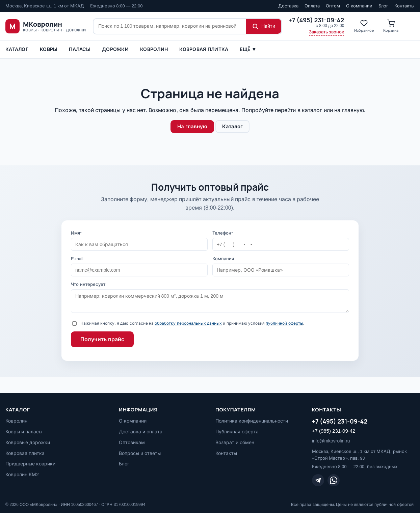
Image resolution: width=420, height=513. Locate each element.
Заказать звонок (327, 32)
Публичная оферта (237, 432)
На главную (192, 126)
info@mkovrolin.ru (331, 441)
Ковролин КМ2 (22, 475)
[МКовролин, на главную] (46, 26)
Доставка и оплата (141, 432)
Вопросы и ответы (140, 453)
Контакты (404, 6)
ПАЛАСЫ (80, 49)
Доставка (288, 6)
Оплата (312, 6)
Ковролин (154, 49)
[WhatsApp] (334, 480)
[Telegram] (318, 480)
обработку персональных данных (188, 323)
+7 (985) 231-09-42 (334, 431)
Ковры (49, 49)
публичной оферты (284, 323)
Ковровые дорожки (28, 442)
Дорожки (115, 49)
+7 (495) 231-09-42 (340, 421)
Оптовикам (132, 442)
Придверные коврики (30, 464)
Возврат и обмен (235, 442)
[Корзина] (391, 26)
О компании (359, 6)
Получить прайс (102, 339)
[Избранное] (364, 26)
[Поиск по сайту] (170, 26)
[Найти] (264, 26)
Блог (383, 6)
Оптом (333, 6)
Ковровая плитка (204, 49)
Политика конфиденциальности (252, 421)
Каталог (17, 49)
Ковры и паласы (24, 432)
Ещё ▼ (248, 49)
